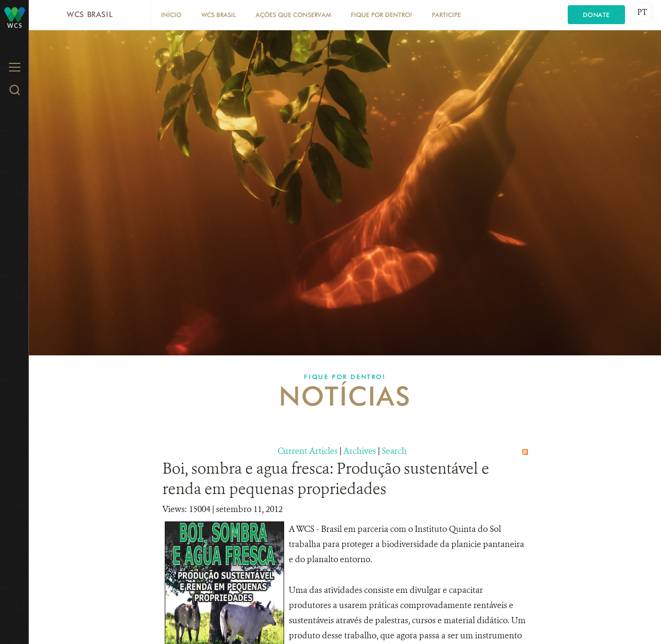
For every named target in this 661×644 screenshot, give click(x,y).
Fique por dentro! (381, 15)
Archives (360, 451)
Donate (596, 15)
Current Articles (308, 451)
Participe (446, 15)
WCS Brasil (90, 14)
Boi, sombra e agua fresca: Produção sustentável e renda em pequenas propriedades (326, 479)
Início (171, 15)
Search (394, 451)
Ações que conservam (293, 15)
